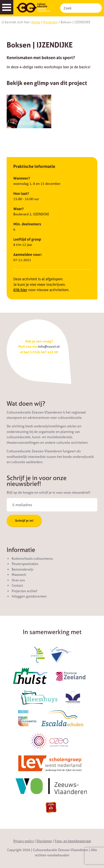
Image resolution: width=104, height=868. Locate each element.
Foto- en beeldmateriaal (73, 841)
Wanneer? (22, 178)
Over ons (18, 580)
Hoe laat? (21, 194)
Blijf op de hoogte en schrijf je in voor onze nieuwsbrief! (48, 493)
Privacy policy (24, 841)
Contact (17, 586)
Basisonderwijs (22, 569)
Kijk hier (20, 290)
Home (36, 22)
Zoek (97, 8)
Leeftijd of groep (27, 239)
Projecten (50, 22)
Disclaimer (44, 841)
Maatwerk (19, 575)
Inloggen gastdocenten (29, 596)
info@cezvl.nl (49, 347)
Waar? (18, 209)
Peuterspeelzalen (25, 564)
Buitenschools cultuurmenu (32, 559)
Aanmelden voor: (28, 255)
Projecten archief (24, 591)
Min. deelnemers (27, 224)
